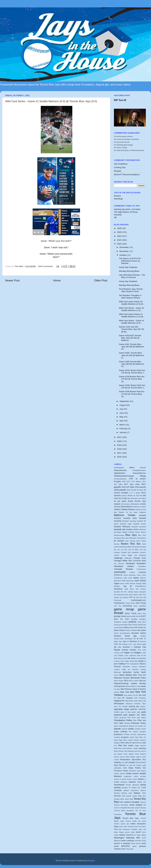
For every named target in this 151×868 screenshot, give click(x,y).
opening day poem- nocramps (127, 209)
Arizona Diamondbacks (123, 507)
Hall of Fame (133, 625)
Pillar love (142, 720)
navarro (117, 692)
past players (129, 715)
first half (143, 597)
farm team (129, 595)
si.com (117, 782)
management (134, 664)
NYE (136, 698)
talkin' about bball (127, 799)
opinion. (143, 706)
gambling (143, 606)
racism (132, 737)
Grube (116, 625)
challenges (128, 558)
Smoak (128, 785)
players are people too (137, 726)
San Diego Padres (132, 768)
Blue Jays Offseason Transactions (134, 538)
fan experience (119, 595)
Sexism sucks (132, 779)
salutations (118, 768)
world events (136, 843)
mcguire (117, 669)
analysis (117, 504)
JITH (116, 644)
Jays (120, 641)
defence (143, 578)
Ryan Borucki (120, 765)
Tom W (138, 811)
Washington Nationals (124, 838)
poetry (131, 729)
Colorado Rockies (123, 569)
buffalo (129, 547)
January (123, 432)
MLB (126, 681)
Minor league (119, 681)
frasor (133, 603)
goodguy (143, 619)
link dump (132, 658)
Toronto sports (120, 824)
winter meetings (128, 841)
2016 (120, 457)
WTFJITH (126, 846)
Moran (128, 686)
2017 (120, 453)
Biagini (125, 532)
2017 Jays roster (132, 484)
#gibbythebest (120, 473)
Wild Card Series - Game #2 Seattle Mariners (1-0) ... (132, 309)
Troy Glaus (142, 827)
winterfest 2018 (140, 841)
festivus (126, 597)
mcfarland (142, 667)
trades (133, 824)
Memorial (117, 672)
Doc (144, 584)
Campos (117, 552)
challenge (118, 558)
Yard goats (130, 849)
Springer (125, 788)
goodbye (134, 619)
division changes (136, 584)
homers (128, 630)
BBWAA (136, 529)
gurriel (121, 625)
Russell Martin (141, 762)
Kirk (139, 650)
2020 (120, 441)
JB (138, 641)
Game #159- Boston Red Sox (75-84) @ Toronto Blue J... (132, 372)
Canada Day (126, 552)
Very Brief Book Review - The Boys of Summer (132, 276)
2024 (120, 236)
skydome (132, 782)
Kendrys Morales (129, 650)
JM (115, 217)
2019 (120, 445)
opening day (134, 706)
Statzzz (137, 793)
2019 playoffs (120, 490)
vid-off (138, 832)
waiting (143, 835)
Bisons (138, 532)
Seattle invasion (132, 774)
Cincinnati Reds (139, 561)
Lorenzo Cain (119, 661)
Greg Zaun (142, 622)
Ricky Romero (119, 751)
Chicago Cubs (140, 558)
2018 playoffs (140, 487)
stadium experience (131, 790)
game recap (124, 609)
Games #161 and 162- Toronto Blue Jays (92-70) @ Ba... (132, 329)
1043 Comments (45, 266)
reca (116, 746)
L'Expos (117, 653)
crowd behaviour (130, 575)
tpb (128, 824)
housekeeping (125, 633)
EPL (125, 592)
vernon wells (130, 832)
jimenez (143, 641)
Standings (118, 199)
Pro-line (133, 734)
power (144, 729)
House (116, 633)
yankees (142, 846)
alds (125, 498)
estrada (130, 592)
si (145, 779)
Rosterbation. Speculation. (131, 760)
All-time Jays (140, 501)
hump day (131, 636)
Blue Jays (131, 535)
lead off (140, 655)
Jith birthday (123, 644)
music (143, 686)
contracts (142, 572)
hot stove (142, 630)
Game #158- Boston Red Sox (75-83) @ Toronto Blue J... (132, 386)
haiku (126, 625)
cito (115, 564)
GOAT (143, 616)
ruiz (123, 762)
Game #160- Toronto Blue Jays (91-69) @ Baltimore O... (131, 355)
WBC (138, 838)
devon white (125, 584)
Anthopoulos (135, 504)
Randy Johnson (140, 740)
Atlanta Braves (128, 509)
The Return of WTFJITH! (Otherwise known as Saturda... (130, 261)
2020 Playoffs (131, 490)
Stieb (144, 793)
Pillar (135, 720)
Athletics (117, 509)
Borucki (117, 544)
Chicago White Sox (123, 561)
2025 (120, 232)
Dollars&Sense (141, 586)
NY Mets (117, 698)
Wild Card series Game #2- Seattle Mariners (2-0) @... (132, 303)
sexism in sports (120, 779)
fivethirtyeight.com (139, 600)
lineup (125, 658)
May (122, 417)
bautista (129, 529)
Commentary (141, 569)
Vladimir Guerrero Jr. (127, 835)
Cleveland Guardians (136, 563)
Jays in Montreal (130, 641)
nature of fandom (139, 689)
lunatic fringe (129, 661)
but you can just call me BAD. (126, 550)
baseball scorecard (139, 527)
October (123, 255)
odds (136, 701)
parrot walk (136, 712)
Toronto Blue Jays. (131, 818)
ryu (127, 765)
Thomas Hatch (120, 811)
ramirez (131, 740)
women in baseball (122, 843)
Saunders (132, 771)
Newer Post (12, 280)
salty (144, 765)
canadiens (135, 552)
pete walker (141, 718)
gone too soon (121, 619)
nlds (144, 695)
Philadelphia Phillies (123, 720)
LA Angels (125, 653)
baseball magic (126, 524)
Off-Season (119, 704)
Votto (138, 835)
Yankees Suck (120, 849)
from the (118, 606)
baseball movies (140, 524)
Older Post (101, 280)
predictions (118, 734)
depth (137, 581)
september (128, 776)
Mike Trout (138, 675)
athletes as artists (140, 507)
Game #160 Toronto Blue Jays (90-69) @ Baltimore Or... (131, 364)
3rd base (140, 490)
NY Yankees (127, 698)
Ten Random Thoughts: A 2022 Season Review (130, 297)
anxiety (143, 504)
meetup (143, 669)
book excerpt (130, 541)
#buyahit (143, 468)
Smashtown (119, 785)
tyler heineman (124, 829)
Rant (122, 743)
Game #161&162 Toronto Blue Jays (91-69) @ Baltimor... (130, 338)
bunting (143, 547)
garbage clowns (120, 616)
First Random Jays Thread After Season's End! (131, 290)
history (126, 627)
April (122, 421)
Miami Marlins (126, 675)
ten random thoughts (130, 802)
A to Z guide (135, 493)
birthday (131, 532)
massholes (126, 667)
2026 (120, 228)
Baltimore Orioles (125, 515)
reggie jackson (140, 746)
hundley (143, 636)
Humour (118, 636)
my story (117, 689)
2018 (120, 449)
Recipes (118, 171)
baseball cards (130, 518)
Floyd (128, 603)
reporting (142, 748)
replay (136, 748)
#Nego (143, 476)
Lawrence (133, 655)
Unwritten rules (136, 829)
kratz (144, 650)
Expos (136, 592)
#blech (132, 468)
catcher (117, 555)
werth (144, 838)
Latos (126, 655)
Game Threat (130, 613)
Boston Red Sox (131, 544)
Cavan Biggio (127, 555)
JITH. (130, 644)
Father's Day (137, 595)
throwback (130, 811)
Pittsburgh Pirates (138, 723)
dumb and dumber (138, 589)
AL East (136, 496)
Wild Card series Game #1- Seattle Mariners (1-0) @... (132, 315)
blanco (143, 532)
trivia (136, 827)
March (122, 425)
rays (144, 743)
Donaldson (118, 589)
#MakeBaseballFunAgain (124, 476)
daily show (128, 578)
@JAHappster (119, 468)
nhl (134, 695)
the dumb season (134, 808)
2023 (120, 240)
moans (134, 683)
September (125, 401)
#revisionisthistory (120, 479)
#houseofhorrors (139, 473)
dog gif (128, 586)
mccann (134, 667)
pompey (138, 729)
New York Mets (127, 692)
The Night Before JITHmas (126, 212)
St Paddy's (133, 788)
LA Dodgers (136, 653)
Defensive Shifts (120, 581)
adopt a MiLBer (127, 496)
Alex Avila (131, 498)
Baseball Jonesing (129, 521)
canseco (143, 552)
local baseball (141, 658)
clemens (121, 564)
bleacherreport (119, 535)
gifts (134, 616)
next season (128, 695)
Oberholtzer (129, 701)
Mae (136, 661)
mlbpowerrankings (121, 683)
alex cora (138, 498)
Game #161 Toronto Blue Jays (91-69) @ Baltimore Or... (131, 347)
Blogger (91, 861)
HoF (136, 627)
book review (141, 541)
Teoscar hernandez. (121, 805)
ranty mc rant (130, 743)
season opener (119, 774)
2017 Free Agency (134, 481)
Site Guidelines (121, 164)
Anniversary (125, 504)
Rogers (133, 757)
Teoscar (143, 802)
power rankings (121, 732)
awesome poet (141, 509)
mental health (140, 672)
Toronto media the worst (136, 821)
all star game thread (124, 501)
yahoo (134, 846)
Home (57, 280)
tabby (140, 796)
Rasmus (139, 743)
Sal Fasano (137, 765)
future (136, 606)
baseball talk (120, 529)
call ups (143, 550)
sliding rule (142, 782)
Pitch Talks (119, 723)
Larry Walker (119, 655)
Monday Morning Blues (129, 271)
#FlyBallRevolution (139, 470)
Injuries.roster (119, 639)
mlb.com (142, 681)
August (123, 405)
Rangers (117, 743)
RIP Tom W (120, 100)
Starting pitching (120, 793)
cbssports (142, 555)
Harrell (140, 625)
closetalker (142, 566)
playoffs (117, 729)
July (122, 409)
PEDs (116, 718)
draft (126, 589)
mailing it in (124, 664)
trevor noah (123, 827)
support (129, 796)
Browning (122, 547)
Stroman (117, 796)
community (120, 572)
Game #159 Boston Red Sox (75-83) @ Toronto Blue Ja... (132, 379)
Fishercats (118, 600)
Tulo (116, 829)
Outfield (117, 712)
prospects (125, 737)
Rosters (117, 196)
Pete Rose (132, 718)
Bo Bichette (119, 541)
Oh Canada (123, 706)
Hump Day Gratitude (128, 267)
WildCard (117, 841)
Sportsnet (136, 785)
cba (136, 555)
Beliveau (143, 529)
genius (129, 616)
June (122, 413)
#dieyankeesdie (120, 470)
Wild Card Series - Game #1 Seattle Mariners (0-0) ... (132, 322)
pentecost (123, 718)
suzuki (135, 796)
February (124, 429)
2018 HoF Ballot (128, 487)
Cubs (139, 575)
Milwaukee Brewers (122, 678)
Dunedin (117, 592)
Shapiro (141, 779)
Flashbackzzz (119, 603)
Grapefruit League (121, 622)
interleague (129, 639)
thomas (143, 808)
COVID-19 (118, 575)
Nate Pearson (126, 689)
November (124, 251)
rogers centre (141, 757)
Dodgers (117, 586)
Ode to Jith (142, 701)
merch (116, 675)
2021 (120, 437)
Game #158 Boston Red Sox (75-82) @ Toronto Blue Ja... (132, 394)
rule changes (130, 762)
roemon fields (124, 757)
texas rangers (136, 805)
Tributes (131, 827)
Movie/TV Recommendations (127, 175)
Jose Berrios (138, 644)
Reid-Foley (118, 748)
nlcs (140, 695)
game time (142, 613)
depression (130, 581)
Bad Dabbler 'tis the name (126, 512)
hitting (132, 627)
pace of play (126, 712)
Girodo (138, 616)
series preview (140, 776)
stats (130, 793)
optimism (134, 709)
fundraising (127, 606)
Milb (144, 675)
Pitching (127, 723)
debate (136, 578)
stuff (123, 796)
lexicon (120, 658)
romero (116, 760)
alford (144, 498)
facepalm (143, 592)
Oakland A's (119, 701)
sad (131, 765)
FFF (131, 597)
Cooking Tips (120, 167)
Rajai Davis (123, 740)
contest (132, 572)
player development (121, 726)
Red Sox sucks (126, 745)
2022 (120, 244)
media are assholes (130, 669)
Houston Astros (139, 633)
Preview (127, 734)
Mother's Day (135, 686)
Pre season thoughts (137, 732)
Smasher (118, 215)
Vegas (121, 832)
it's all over (138, 639)
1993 (124, 481)
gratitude (133, 622)
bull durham (136, 547)
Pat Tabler (141, 715)
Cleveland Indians (124, 566)
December (124, 247)
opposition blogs (122, 709)
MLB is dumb (133, 681)
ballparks (143, 512)
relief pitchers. (128, 748)
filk (134, 597)
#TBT (131, 479)
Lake (144, 653)
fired (138, 597)
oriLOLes (142, 709)
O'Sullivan (142, 698)
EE (122, 592)
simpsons (124, 782)
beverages (118, 532)
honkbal (134, 630)
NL (137, 695)
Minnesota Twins (138, 678)
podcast (125, 729)
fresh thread (141, 603)
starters (143, 790)
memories (127, 672)
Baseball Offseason (122, 527)
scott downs (141, 771)
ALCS (121, 498)
